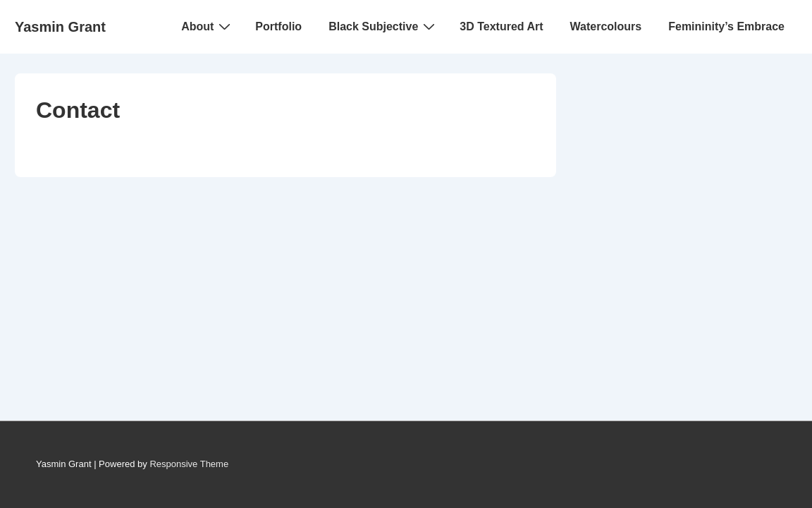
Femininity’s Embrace (726, 26)
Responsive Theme (189, 464)
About (208, 26)
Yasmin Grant (60, 27)
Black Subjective (383, 26)
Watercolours (606, 26)
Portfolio (278, 26)
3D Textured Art (501, 26)
